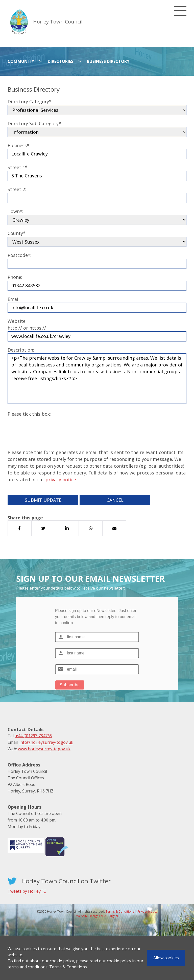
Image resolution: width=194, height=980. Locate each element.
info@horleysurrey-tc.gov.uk (46, 742)
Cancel (115, 500)
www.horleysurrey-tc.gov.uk (44, 749)
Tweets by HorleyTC (27, 891)
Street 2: (17, 189)
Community (21, 61)
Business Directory (108, 61)
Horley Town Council (58, 22)
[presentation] (46, 427)
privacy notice (61, 480)
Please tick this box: (29, 414)
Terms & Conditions (68, 967)
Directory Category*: (30, 101)
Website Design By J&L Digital (97, 916)
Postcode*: (19, 255)
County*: (17, 233)
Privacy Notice (148, 911)
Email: (14, 299)
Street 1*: (18, 167)
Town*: (15, 211)
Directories (60, 61)
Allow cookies (166, 958)
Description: (21, 350)
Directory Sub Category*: (35, 123)
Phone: (15, 277)
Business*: (19, 145)
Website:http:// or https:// (27, 324)
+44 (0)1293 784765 (34, 736)
